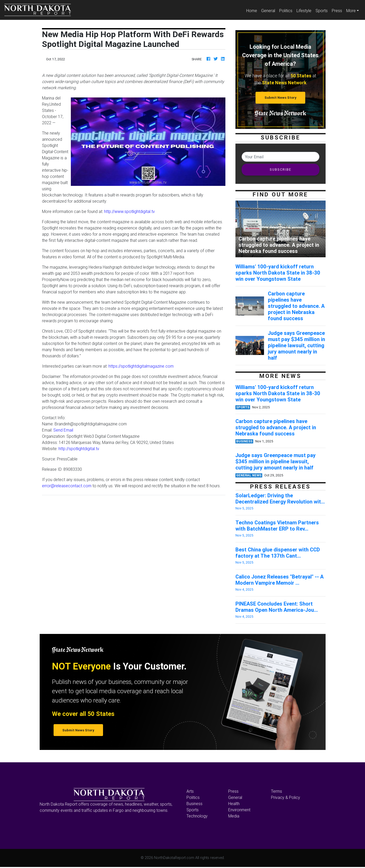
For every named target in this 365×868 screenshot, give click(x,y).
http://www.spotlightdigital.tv (129, 211)
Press (337, 11)
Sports (322, 11)
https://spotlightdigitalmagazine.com (141, 366)
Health (234, 804)
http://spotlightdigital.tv (79, 449)
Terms (277, 791)
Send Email (63, 430)
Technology (197, 816)
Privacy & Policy (286, 797)
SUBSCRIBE (281, 170)
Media (234, 816)
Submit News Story (281, 98)
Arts (190, 791)
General (268, 11)
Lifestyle (304, 11)
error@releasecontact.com (67, 486)
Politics (286, 11)
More (351, 11)
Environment (239, 810)
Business (194, 804)
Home (253, 10)
